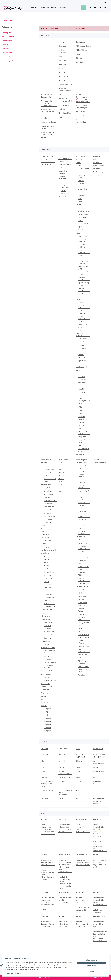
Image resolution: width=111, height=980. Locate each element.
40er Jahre (47, 715)
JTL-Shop (100, 977)
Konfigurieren (91, 966)
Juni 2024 (44, 892)
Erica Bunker (83, 543)
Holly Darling (83, 557)
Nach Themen (7, 53)
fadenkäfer (82, 380)
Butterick (82, 376)
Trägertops (45, 693)
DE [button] (105, 2)
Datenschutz (19, 973)
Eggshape (47, 625)
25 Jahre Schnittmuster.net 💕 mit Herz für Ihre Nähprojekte (82, 98)
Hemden (47, 559)
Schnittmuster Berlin (84, 432)
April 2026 (45, 819)
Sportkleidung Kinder (84, 284)
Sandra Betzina (84, 646)
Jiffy (80, 563)
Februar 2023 (63, 916)
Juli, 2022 (79, 916)
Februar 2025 (46, 855)
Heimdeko (82, 348)
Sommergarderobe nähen (48, 127)
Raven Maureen (82, 642)
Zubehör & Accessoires (80, 334)
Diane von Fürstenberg (83, 521)
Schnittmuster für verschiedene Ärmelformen (65, 900)
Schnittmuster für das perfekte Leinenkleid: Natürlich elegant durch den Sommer (48, 903)
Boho (43, 526)
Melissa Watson (81, 610)
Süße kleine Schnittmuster (98, 911)
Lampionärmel (49, 507)
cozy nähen (45, 537)
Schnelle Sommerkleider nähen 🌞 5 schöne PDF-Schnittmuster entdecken (99, 830)
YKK (77, 799)
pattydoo (82, 428)
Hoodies (47, 656)
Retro (80, 198)
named (64, 190)
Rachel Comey (84, 638)
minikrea (82, 410)
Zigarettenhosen (50, 607)
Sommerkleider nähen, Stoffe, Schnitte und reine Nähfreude (65, 828)
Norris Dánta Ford (83, 627)
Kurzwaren (98, 460)
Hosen (46, 563)
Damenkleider (84, 169)
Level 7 (61, 482)
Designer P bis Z (82, 631)
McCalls (81, 395)
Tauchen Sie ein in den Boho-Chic (83, 909)
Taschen (82, 364)
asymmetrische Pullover (49, 652)
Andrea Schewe (81, 486)
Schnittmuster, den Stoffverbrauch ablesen (48, 135)
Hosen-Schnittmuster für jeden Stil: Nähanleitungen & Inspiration (48, 875)
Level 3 (61, 469)
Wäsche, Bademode (82, 185)
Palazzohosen (49, 594)
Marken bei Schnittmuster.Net (65, 100)
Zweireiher (48, 638)
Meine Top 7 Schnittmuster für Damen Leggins (48, 924)
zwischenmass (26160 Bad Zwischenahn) (98, 801)
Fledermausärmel (50, 500)
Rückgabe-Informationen (64, 51)
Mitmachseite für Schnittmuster (47, 96)
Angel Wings (48, 488)
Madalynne (83, 602)
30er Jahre (47, 712)
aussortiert (80, 455)
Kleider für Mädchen (82, 240)
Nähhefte (5, 45)
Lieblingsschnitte (82, 367)
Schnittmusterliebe (48, 671)
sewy (78, 790)
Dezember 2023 (64, 892)
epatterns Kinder (65, 168)
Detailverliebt (46, 540)
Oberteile (82, 166)
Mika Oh (82, 407)
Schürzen (82, 358)
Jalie (80, 386)
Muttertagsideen (50, 478)
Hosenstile (45, 569)
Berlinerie (65, 182)
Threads (96, 175)
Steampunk (83, 325)
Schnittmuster (64, 105)
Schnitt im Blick (47, 165)
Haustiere (82, 345)
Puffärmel (47, 510)
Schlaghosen (48, 600)
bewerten (62, 42)
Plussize (81, 180)
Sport (80, 202)
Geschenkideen (49, 472)
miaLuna (44, 767)
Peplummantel (49, 632)
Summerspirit (46, 690)
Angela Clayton (84, 491)
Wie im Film (45, 702)
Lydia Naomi (83, 596)
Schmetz (79, 782)
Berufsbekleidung (85, 342)
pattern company (82, 424)
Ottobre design (84, 420)
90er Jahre (47, 731)
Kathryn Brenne (81, 579)
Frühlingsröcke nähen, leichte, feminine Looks (47, 103)
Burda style (97, 162)
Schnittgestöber (7, 33)
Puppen (81, 354)
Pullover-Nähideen (48, 647)
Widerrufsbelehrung (83, 46)
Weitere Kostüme (82, 329)
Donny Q (82, 525)
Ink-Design (82, 560)
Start (60, 95)
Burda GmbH (98, 748)
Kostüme (79, 299)
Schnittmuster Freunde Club (81, 121)
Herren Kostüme (82, 312)
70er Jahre (47, 724)
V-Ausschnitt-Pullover (49, 667)
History (81, 322)
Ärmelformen (46, 485)
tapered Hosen (49, 603)
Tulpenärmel (48, 519)
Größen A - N (63, 76)
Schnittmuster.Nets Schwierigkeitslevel (48, 111)
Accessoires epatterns (63, 172)
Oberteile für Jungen (83, 268)
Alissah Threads (81, 476)
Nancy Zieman (84, 623)
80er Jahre (47, 727)
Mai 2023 (44, 916)
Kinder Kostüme (82, 317)
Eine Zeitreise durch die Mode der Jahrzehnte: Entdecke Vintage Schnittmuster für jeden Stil (65, 883)
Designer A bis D (82, 463)
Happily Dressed (81, 553)
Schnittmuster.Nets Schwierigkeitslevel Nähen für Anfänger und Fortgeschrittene (100, 936)
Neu (95, 159)
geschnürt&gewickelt (49, 550)
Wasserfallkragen (50, 680)
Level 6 (61, 478)
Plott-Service (63, 162)
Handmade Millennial (82, 547)
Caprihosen (48, 575)
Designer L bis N (82, 587)
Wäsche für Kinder (83, 289)
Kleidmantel (48, 629)
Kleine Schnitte (47, 610)
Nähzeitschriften (65, 113)
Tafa (80, 658)
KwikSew (82, 392)
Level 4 (61, 472)
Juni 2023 (97, 892)
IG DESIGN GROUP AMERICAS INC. (82, 756)
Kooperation (80, 112)
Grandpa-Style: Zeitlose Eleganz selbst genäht (47, 862)
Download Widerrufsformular (65, 89)
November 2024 (82, 855)
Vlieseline (45, 799)
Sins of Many (83, 655)
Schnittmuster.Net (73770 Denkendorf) (65, 792)
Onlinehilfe (63, 60)
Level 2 (61, 466)
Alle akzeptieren (91, 960)
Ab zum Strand (49, 466)
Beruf (80, 220)
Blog (60, 117)
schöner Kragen (47, 674)
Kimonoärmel (49, 504)
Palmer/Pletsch (84, 634)
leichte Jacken (46, 616)
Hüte (80, 351)
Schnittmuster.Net (48, 790)
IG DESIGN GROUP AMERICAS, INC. (100, 756)
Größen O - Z (63, 80)
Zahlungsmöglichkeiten (67, 84)
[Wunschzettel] (95, 8)
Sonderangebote (100, 463)
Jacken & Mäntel (82, 176)
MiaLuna (82, 404)
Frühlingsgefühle (47, 547)
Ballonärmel (48, 491)
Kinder (78, 233)
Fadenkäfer (45, 755)
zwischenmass (66, 194)
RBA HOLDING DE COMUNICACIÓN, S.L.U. (47, 784)
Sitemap (79, 58)
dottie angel (83, 528)
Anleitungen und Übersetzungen (82, 107)
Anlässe (44, 463)
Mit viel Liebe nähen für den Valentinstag (64, 924)
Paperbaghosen (49, 597)
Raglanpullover (49, 659)
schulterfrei (45, 683)
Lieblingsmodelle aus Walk (47, 160)
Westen (46, 566)
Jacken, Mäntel (84, 214)
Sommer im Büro (47, 687)
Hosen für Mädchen (82, 251)
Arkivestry (82, 494)
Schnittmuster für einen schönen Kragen (100, 924)
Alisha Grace (83, 471)
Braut (80, 192)
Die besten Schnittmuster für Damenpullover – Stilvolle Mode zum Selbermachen (65, 866)
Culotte (46, 581)
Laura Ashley (83, 590)
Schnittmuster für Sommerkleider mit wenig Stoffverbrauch (100, 901)
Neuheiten (80, 159)
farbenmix (82, 383)
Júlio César (82, 570)
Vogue (81, 445)
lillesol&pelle (81, 761)
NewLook (82, 416)
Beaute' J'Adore (84, 502)
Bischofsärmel (49, 494)
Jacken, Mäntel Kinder (84, 273)
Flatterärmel (48, 497)
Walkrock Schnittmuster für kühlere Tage (82, 900)
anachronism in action (83, 481)
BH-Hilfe (62, 68)
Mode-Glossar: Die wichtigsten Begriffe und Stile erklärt (100, 864)
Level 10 (61, 491)
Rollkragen (48, 677)
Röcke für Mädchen (82, 246)
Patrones (96, 169)
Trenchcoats (48, 635)
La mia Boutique (99, 166)
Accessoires (83, 189)
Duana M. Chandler (82, 532)
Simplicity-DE (83, 437)
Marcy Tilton (83, 606)
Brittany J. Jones (82, 515)
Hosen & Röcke (84, 172)
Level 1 (61, 463)
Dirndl (43, 544)
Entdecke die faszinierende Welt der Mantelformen (83, 862)
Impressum (9, 973)
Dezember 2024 (64, 855)
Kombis (81, 195)
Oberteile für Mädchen (83, 262)
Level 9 (61, 488)
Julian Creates (84, 566)
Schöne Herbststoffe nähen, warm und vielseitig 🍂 (82, 828)
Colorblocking (46, 534)
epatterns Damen (65, 165)
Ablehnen (91, 971)
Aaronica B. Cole (83, 467)
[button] (90, 8)
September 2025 (82, 819)
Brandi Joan (83, 511)
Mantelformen (46, 619)
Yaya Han (82, 675)
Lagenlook (45, 613)
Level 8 (61, 485)
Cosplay (81, 302)
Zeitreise (44, 705)
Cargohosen (48, 578)
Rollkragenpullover (51, 662)
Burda (81, 373)
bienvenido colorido (63, 750)
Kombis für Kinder (82, 278)
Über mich (62, 72)
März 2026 (62, 819)
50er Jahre (47, 718)
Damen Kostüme (82, 306)
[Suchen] (70, 8)
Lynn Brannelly (84, 599)
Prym (95, 778)
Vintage (44, 696)
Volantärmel (48, 522)
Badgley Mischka (81, 498)
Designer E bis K (82, 537)
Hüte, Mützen (83, 224)
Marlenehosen (49, 591)
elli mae (81, 540)
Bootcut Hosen (49, 572)
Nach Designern (8, 65)
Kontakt (79, 54)
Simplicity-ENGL (82, 441)
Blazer (46, 556)
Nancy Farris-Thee (83, 618)
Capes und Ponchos (45, 530)
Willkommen (63, 64)
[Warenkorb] (103, 8)
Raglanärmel (48, 513)
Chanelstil (47, 644)
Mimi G (81, 614)
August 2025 (98, 819)
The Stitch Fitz (84, 666)
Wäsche (81, 230)
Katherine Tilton (82, 574)
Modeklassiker (46, 641)
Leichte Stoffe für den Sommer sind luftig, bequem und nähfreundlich (100, 846)
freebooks (62, 197)
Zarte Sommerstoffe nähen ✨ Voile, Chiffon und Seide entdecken (48, 829)
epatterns (62, 109)
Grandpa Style (46, 553)
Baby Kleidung (84, 236)
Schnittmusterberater (49, 122)
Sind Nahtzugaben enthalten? (48, 117)
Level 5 (61, 475)
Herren (78, 205)
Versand (62, 56)
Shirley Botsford (82, 650)
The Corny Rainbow (82, 662)
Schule (46, 482)
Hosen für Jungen (82, 257)
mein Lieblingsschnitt (67, 186)
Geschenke (62, 46)
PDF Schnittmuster (8, 37)
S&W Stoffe (62, 782)
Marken (79, 370)
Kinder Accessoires (83, 295)
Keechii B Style (84, 584)
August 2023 (80, 892)
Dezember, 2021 (99, 916)
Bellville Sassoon (81, 507)
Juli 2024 (96, 855)
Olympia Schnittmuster (64, 772)
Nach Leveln (6, 57)
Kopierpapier (81, 452)
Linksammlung (81, 116)
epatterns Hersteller (62, 178)
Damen (78, 162)
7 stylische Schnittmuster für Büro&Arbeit (82, 924)
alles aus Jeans (49, 469)
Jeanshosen (48, 585)
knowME (82, 389)
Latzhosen (47, 588)
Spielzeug (82, 361)
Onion (78, 771)
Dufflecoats (48, 622)
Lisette (81, 593)
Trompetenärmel (50, 516)
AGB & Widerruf (82, 50)
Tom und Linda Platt (84, 671)
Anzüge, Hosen (84, 211)
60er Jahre (47, 721)
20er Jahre (47, 709)
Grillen (46, 475)
